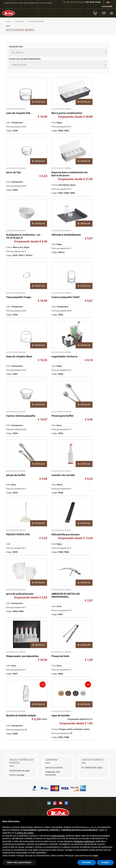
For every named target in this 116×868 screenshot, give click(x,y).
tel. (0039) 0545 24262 (92, 767)
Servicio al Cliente (82, 2)
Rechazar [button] (87, 862)
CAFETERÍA (19, 21)
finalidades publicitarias (84, 841)
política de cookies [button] (25, 833)
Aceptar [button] (105, 862)
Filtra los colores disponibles (25, 59)
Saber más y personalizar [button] (19, 862)
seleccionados (58, 836)
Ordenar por (16, 47)
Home (9, 21)
